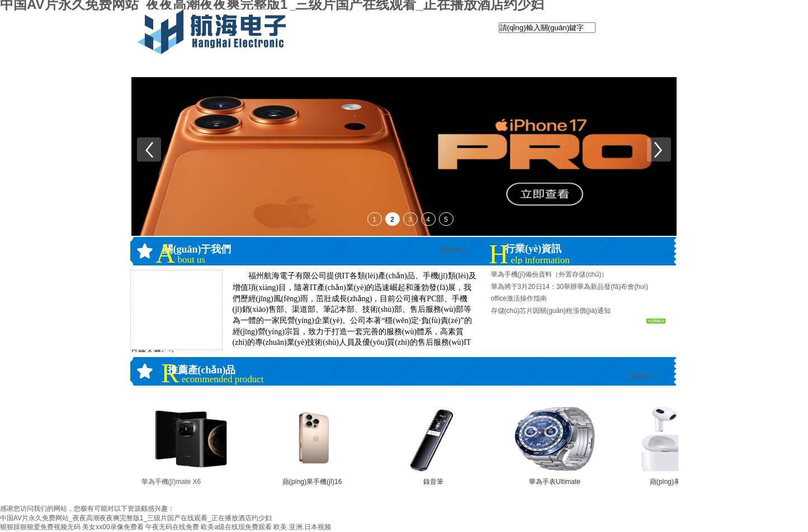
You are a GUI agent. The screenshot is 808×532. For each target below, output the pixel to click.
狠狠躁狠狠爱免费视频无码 (40, 527)
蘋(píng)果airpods (676, 482)
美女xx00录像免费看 (113, 527)
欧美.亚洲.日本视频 (302, 527)
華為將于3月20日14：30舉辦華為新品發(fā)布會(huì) (570, 287)
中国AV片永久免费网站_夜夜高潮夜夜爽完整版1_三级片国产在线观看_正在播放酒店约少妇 (136, 518)
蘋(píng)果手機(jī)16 (312, 482)
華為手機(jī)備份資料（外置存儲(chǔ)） (550, 274)
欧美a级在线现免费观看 (236, 527)
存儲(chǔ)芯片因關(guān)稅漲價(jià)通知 (551, 311)
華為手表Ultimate (555, 482)
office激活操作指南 (519, 298)
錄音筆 (433, 482)
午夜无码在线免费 (172, 527)
